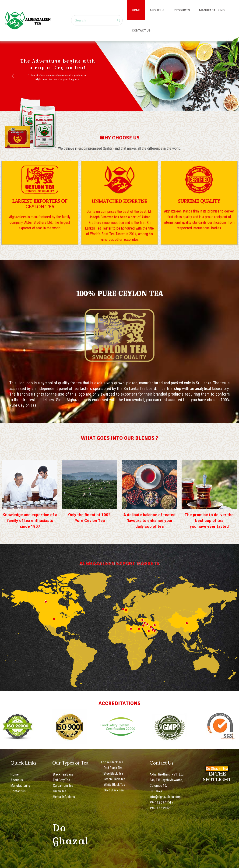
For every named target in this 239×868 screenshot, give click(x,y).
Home (15, 774)
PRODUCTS (174, 10)
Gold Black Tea (113, 790)
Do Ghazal (70, 834)
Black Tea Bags (63, 774)
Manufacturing (20, 786)
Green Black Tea (114, 779)
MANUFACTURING (200, 10)
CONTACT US (140, 30)
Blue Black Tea (113, 773)
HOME (134, 10)
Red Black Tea (113, 768)
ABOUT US (152, 10)
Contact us (18, 791)
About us (17, 780)
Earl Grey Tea (61, 780)
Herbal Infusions (64, 797)
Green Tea (59, 791)
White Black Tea (114, 785)
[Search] (119, 20)
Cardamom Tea (63, 786)
